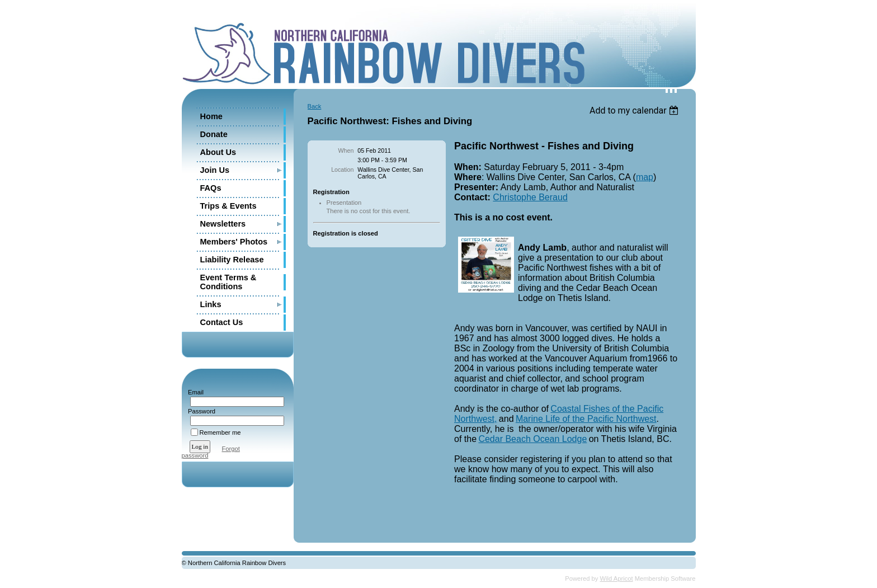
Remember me (220, 432)
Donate (214, 134)
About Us (218, 152)
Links (211, 304)
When (346, 150)
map (645, 177)
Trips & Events (228, 206)
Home (211, 116)
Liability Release (232, 260)
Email (194, 392)
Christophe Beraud (530, 197)
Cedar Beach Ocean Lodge (532, 439)
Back (315, 106)
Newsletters (223, 224)
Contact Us (222, 322)
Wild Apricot (617, 578)
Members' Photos (234, 242)
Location (342, 170)
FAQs (211, 188)
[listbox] (636, 110)
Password (200, 411)
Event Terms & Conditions (228, 282)
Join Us (215, 170)
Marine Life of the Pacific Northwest (586, 419)
